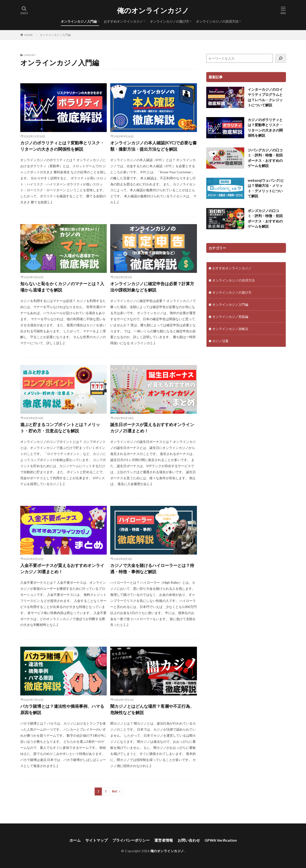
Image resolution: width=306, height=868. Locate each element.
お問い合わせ (189, 840)
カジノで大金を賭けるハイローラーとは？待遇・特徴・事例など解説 (152, 568)
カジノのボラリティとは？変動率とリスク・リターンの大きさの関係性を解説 (62, 146)
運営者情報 (164, 840)
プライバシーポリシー (131, 840)
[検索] (281, 58)
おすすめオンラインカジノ (123, 21)
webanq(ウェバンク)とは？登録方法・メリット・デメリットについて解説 (266, 188)
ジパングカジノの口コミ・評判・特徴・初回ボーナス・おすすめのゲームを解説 (265, 158)
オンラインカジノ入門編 (79, 21)
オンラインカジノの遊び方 (169, 21)
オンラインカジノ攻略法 (230, 329)
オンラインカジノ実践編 (230, 317)
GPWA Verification (221, 840)
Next (115, 791)
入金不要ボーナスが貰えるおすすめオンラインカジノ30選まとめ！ (62, 568)
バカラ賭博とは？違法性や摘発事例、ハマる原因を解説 (62, 709)
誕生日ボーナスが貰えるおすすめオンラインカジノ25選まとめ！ (152, 428)
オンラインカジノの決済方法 (217, 21)
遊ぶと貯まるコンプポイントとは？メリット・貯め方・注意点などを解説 (60, 428)
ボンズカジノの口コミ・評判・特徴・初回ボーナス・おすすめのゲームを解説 (265, 219)
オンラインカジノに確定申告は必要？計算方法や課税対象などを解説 (152, 287)
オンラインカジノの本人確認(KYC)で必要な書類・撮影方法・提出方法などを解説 (153, 146)
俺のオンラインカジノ (153, 10)
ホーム (75, 840)
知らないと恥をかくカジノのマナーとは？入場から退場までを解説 (62, 287)
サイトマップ (96, 840)
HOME (29, 35)
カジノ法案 (220, 341)
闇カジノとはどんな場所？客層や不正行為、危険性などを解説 (152, 709)
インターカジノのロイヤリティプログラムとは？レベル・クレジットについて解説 (265, 97)
